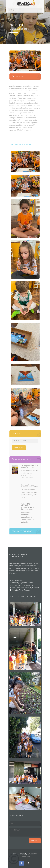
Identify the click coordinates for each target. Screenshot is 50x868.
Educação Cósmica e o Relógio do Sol (29, 467)
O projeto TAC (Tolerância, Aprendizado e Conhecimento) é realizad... (27, 517)
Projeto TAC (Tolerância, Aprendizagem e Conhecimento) (28, 507)
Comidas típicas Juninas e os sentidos (29, 486)
